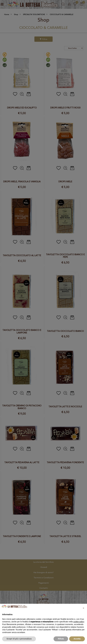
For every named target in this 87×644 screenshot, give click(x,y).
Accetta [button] (77, 639)
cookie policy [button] (79, 622)
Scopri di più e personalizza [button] (19, 639)
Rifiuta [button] (61, 639)
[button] (83, 608)
